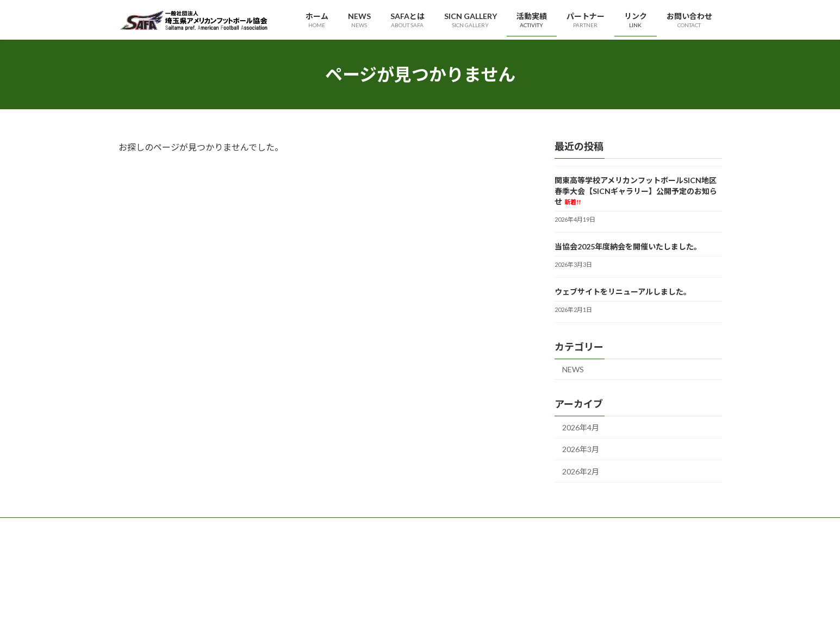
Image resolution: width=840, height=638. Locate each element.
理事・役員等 (351, 573)
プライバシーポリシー (571, 554)
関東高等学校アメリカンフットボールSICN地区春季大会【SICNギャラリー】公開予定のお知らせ (636, 191)
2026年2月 (581, 471)
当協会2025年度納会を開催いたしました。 (628, 246)
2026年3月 (581, 450)
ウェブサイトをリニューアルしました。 (623, 292)
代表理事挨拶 (351, 554)
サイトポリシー (561, 573)
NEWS (573, 369)
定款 (338, 592)
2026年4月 (581, 427)
